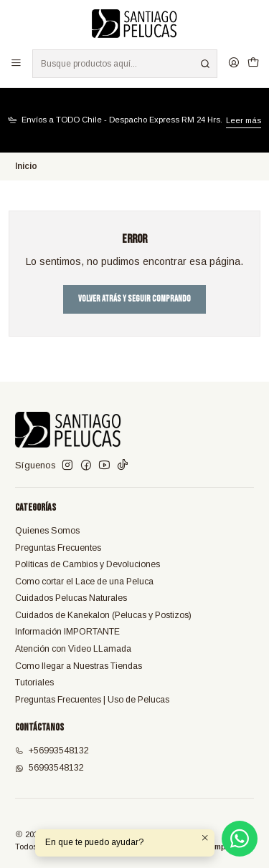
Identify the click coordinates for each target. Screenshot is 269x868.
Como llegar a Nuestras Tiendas (79, 666)
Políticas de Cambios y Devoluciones (88, 564)
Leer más (244, 120)
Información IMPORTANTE (67, 632)
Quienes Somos (47, 531)
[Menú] (16, 63)
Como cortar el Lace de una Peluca (84, 582)
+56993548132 (52, 751)
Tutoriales (34, 683)
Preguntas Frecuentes (58, 548)
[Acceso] (233, 63)
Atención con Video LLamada (73, 649)
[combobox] (124, 64)
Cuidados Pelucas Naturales (71, 598)
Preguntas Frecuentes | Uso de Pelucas (92, 700)
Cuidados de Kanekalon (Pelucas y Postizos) (103, 615)
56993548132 (49, 768)
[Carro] (253, 63)
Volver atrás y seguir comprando (134, 299)
